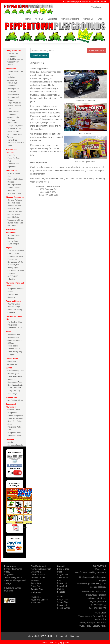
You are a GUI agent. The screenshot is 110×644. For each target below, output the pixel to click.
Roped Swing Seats (15, 385)
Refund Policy (100, 623)
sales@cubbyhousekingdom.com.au (91, 572)
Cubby (7, 572)
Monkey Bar (36, 572)
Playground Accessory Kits (13, 116)
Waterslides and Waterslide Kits (14, 336)
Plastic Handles (13, 111)
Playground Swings (13, 588)
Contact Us (88, 19)
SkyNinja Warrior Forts (14, 175)
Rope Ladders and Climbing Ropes (15, 213)
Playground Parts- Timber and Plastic (15, 434)
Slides (9, 332)
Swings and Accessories (12, 363)
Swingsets (9, 591)
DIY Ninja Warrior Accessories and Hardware (14, 188)
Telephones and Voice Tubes (16, 144)
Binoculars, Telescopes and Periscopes (13, 89)
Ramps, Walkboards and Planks (15, 224)
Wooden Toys (12, 397)
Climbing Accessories (15, 197)
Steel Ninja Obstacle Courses (15, 181)
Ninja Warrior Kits (14, 193)
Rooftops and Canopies (13, 296)
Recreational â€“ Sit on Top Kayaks (15, 263)
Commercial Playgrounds (11, 406)
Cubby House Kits (13, 51)
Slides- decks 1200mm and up (14, 347)
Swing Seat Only (14, 391)
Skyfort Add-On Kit (15, 328)
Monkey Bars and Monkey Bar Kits (14, 207)
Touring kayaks (13, 268)
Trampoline (36, 597)
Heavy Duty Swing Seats (14, 423)
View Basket (97, 7)
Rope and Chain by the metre (15, 311)
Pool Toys (11, 120)
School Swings (64, 608)
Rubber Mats (12, 123)
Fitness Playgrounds (15, 416)
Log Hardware (13, 241)
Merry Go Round (38, 578)
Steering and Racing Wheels (15, 136)
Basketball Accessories (12, 79)
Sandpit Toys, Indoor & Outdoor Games (15, 127)
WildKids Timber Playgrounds (14, 411)
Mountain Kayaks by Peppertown (15, 258)
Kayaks (9, 248)
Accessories (11, 69)
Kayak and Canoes (39, 600)
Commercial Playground (15, 580)
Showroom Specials (15, 445)
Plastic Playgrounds (15, 418)
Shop (101, 19)
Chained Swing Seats (16, 371)
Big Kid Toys (12, 83)
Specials (11, 442)
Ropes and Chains (14, 301)
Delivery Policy (85, 623)
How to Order (100, 613)
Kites (9, 109)
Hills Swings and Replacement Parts (15, 375)
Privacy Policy (85, 626)
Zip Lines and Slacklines (12, 151)
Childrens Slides (38, 575)
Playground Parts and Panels (15, 284)
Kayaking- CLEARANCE (13, 275)
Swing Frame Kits (14, 388)
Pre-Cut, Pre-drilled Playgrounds (15, 323)
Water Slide (36, 603)
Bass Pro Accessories (16, 251)
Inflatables (11, 279)
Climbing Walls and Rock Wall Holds (15, 201)
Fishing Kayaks (13, 253)
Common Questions (70, 19)
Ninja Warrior (11, 171)
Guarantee (52, 19)
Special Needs (12, 358)
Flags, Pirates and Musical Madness (14, 104)
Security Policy (99, 626)
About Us (39, 19)
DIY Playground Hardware (13, 237)
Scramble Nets (13, 217)
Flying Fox (11, 155)
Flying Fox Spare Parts (14, 160)
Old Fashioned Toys (15, 400)
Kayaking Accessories (16, 271)
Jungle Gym (36, 583)
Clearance (10, 439)
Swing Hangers (13, 244)
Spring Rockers (13, 131)
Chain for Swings (14, 304)
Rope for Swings (14, 307)
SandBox (35, 580)
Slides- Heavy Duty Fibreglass (15, 353)
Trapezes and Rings (15, 220)
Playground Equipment (41, 569)
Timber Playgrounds (13, 578)
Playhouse (9, 575)
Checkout (82, 7)
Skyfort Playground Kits (14, 318)
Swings (9, 368)
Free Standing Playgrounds (13, 55)
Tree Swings (12, 394)
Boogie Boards (13, 94)
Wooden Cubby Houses (13, 63)
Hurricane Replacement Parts (15, 381)
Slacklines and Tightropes (13, 165)
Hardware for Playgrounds (11, 231)
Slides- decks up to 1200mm (15, 342)
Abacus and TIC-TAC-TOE (16, 73)
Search (40, 55)
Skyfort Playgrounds (15, 59)
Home (28, 19)
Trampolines (12, 140)
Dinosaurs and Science (13, 99)
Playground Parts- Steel (14, 428)
